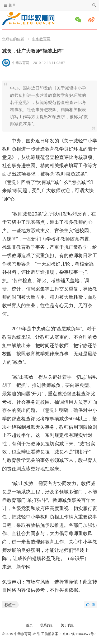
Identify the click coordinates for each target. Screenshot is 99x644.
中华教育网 (41, 39)
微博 (92, 20)
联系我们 (47, 625)
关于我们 (68, 625)
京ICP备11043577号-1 (80, 634)
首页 (29, 625)
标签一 (10, 605)
